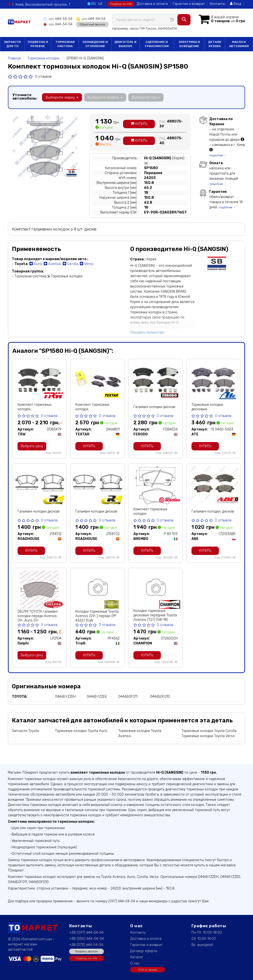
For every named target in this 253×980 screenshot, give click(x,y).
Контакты (217, 4)
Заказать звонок (86, 951)
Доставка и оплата (152, 4)
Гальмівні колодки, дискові (213, 511)
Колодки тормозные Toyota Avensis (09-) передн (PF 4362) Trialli (97, 616)
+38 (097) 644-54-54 (86, 933)
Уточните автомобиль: (25, 97)
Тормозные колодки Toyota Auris (81, 731)
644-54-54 (58, 19)
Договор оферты (144, 951)
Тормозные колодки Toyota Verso (208, 736)
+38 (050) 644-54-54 (86, 939)
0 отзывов (43, 77)
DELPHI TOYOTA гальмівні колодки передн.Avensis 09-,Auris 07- (38, 616)
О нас (135, 963)
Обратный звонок (92, 24)
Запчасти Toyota (25, 731)
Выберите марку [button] (62, 97)
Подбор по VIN (121, 4)
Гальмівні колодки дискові (154, 407)
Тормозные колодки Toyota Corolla (209, 731)
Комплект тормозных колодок (34, 407)
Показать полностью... (148, 332)
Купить (139, 124)
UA (100, 4)
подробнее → (218, 155)
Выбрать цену (32, 446)
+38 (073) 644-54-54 (86, 945)
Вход (236, 4)
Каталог (137, 957)
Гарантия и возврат (189, 4)
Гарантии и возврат (146, 945)
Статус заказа (148, 970)
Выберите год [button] (146, 97)
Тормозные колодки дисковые (207, 407)
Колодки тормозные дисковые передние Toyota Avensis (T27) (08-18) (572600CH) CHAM (155, 617)
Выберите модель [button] (105, 97)
